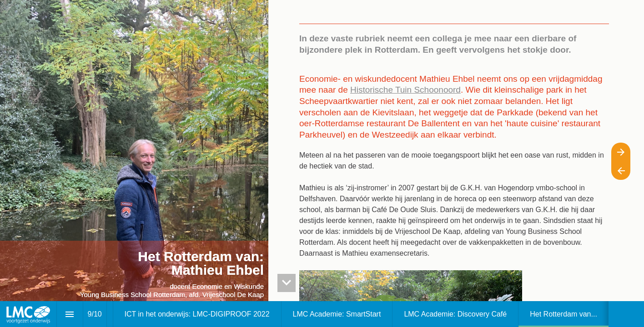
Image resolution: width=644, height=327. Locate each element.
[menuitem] (197, 314)
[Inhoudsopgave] (70, 314)
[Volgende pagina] (621, 152)
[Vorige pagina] (621, 171)
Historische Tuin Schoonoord (405, 90)
